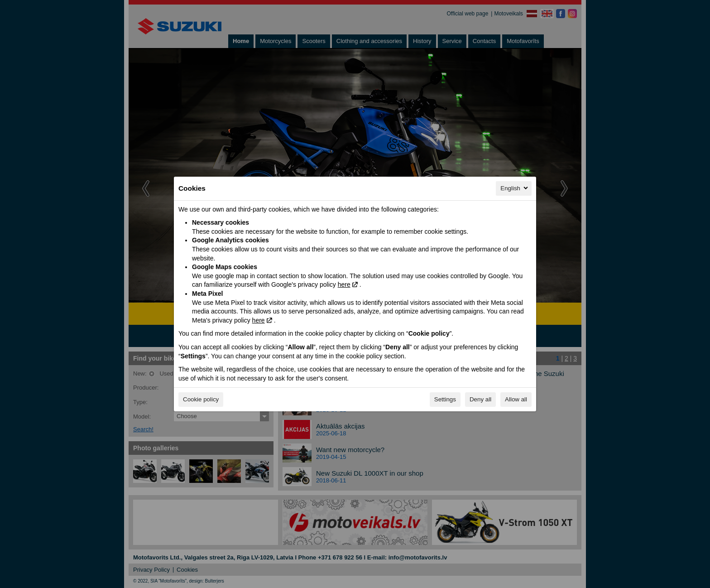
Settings (445, 399)
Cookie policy (201, 399)
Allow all (516, 399)
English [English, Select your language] (515, 188)
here (344, 284)
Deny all (480, 399)
